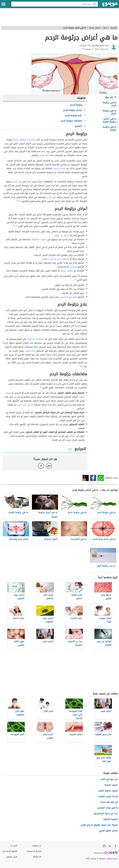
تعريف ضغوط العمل (108, 791)
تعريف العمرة (111, 785)
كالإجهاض (44, 155)
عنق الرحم (17, 182)
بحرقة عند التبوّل (62, 235)
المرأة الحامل (59, 168)
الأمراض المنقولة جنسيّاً (24, 140)
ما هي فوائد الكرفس (107, 808)
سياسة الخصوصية (34, 851)
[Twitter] (110, 846)
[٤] (14, 226)
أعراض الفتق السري (108, 831)
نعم (49, 466)
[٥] (75, 279)
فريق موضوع (12, 857)
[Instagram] (104, 846)
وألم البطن (30, 351)
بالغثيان (73, 267)
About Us (37, 857)
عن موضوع (37, 846)
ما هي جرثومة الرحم (109, 104)
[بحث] (94, 4)
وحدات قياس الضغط (108, 796)
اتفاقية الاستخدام (10, 851)
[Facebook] (115, 846)
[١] (19, 201)
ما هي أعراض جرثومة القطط (109, 120)
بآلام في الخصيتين (68, 297)
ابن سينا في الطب (109, 779)
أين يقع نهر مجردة (109, 802)
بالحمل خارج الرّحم (25, 405)
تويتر (86, 478)
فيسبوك (93, 478)
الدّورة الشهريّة (39, 239)
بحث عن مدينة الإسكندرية (106, 814)
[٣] (16, 226)
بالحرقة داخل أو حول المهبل (56, 259)
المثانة (72, 436)
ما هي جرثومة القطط (109, 128)
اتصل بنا (14, 846)
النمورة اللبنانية (110, 819)
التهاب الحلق (67, 271)
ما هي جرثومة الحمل (109, 112)
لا (41, 466)
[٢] (17, 201)
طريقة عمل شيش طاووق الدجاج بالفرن (99, 825)
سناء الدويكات (85, 46)
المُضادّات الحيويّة (36, 339)
